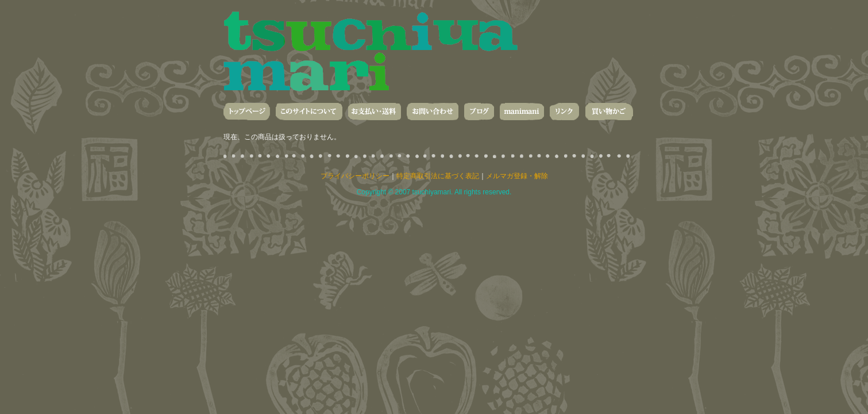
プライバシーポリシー (355, 176)
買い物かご (609, 112)
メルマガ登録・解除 (517, 176)
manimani (522, 112)
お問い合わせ (433, 112)
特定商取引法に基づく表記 (438, 176)
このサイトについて (309, 112)
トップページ (247, 112)
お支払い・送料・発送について (375, 112)
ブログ (479, 112)
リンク (564, 112)
